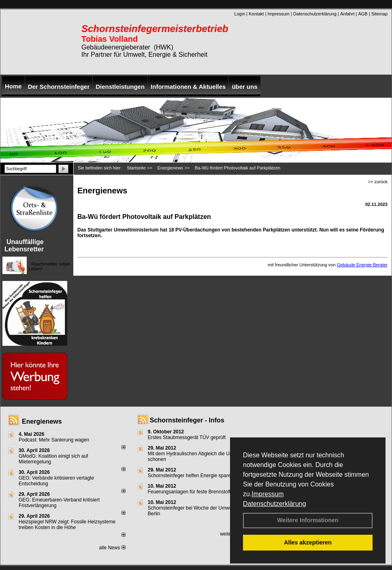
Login (240, 14)
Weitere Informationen (308, 520)
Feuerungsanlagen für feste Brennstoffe (191, 492)
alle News (112, 548)
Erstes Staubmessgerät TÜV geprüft (187, 437)
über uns (244, 87)
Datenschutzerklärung (275, 504)
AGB (363, 14)
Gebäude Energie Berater (362, 265)
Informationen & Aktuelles (188, 87)
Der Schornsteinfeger (59, 87)
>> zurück (378, 182)
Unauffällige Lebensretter (24, 245)
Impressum (267, 494)
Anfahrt (347, 14)
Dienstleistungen (120, 87)
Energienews (42, 421)
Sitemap (379, 14)
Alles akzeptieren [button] (308, 542)
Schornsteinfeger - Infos (187, 420)
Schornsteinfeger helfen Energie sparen (191, 476)
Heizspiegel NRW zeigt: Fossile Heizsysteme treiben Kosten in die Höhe (67, 525)
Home (13, 86)
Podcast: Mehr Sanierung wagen (54, 440)
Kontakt (256, 14)
